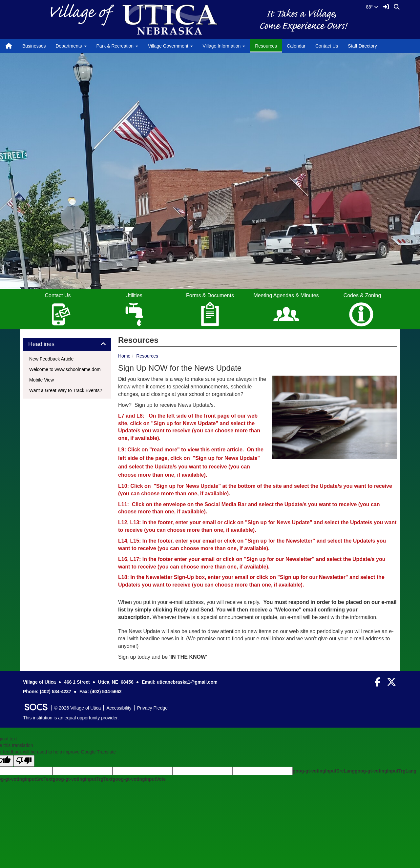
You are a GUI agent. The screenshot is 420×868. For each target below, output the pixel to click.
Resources (266, 46)
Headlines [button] (49, 344)
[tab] (67, 344)
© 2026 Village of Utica (77, 708)
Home (124, 356)
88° (372, 7)
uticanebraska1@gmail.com (187, 682)
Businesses (34, 46)
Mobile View (42, 380)
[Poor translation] (24, 761)
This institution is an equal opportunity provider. (71, 718)
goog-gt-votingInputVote (139, 779)
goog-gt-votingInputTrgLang (386, 771)
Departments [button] (71, 46)
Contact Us (327, 46)
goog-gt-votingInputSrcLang (324, 771)
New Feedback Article (51, 359)
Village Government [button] (170, 46)
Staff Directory (362, 46)
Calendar (296, 46)
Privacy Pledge (152, 708)
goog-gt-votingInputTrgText (82, 779)
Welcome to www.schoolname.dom (65, 369)
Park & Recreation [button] (117, 46)
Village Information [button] (224, 46)
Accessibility (119, 708)
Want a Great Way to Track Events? (66, 390)
